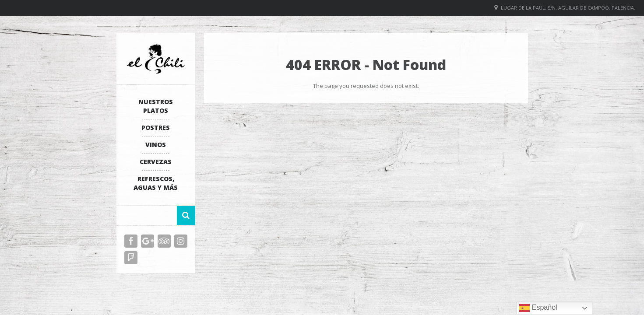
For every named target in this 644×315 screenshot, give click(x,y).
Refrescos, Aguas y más (156, 183)
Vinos (156, 145)
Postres (156, 128)
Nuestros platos (156, 106)
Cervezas (156, 162)
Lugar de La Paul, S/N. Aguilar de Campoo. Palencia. (568, 8)
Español (538, 308)
